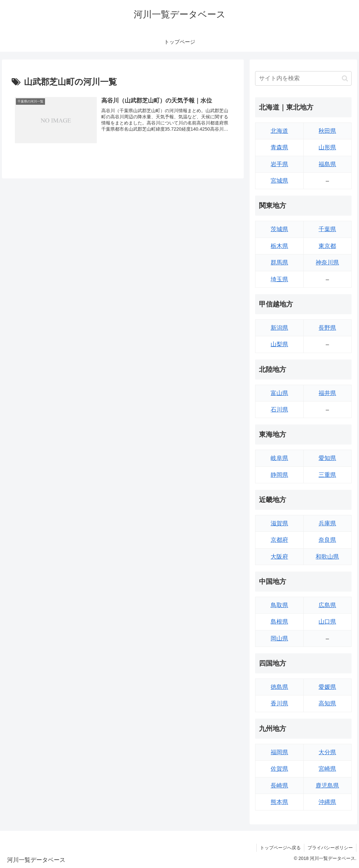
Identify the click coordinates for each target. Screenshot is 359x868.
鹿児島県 (327, 786)
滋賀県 (279, 523)
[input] (303, 78)
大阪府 (279, 557)
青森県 (279, 147)
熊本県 (279, 802)
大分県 (327, 752)
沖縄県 (327, 802)
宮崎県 (327, 769)
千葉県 (327, 229)
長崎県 (279, 786)
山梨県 (279, 344)
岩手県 (279, 164)
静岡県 (279, 475)
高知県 (327, 703)
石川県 (279, 410)
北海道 (279, 131)
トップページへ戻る (280, 848)
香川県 (279, 703)
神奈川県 (327, 263)
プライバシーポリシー (330, 848)
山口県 (327, 622)
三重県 (327, 475)
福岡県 (279, 752)
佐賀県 (279, 769)
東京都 (327, 246)
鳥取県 (279, 605)
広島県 (327, 605)
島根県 (279, 622)
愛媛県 (327, 687)
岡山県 (279, 638)
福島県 (327, 164)
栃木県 (279, 246)
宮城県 (279, 181)
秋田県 (327, 131)
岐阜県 (279, 458)
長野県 (327, 328)
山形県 (327, 147)
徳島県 (279, 687)
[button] (345, 78)
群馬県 (279, 263)
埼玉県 (279, 279)
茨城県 (279, 229)
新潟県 (279, 328)
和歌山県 (327, 557)
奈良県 (327, 540)
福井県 (327, 393)
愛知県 (327, 458)
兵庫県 (327, 523)
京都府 (279, 540)
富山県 (279, 393)
